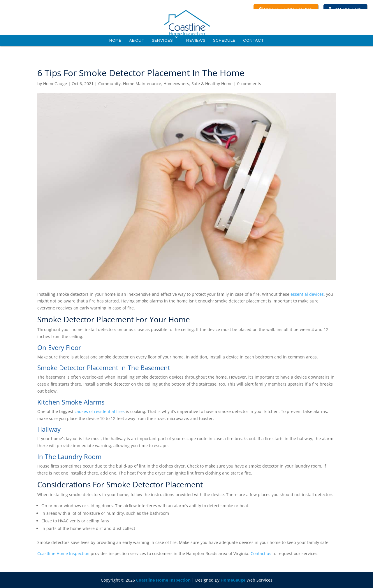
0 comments (249, 84)
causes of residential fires (100, 411)
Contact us (261, 553)
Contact (253, 43)
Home (115, 43)
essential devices (307, 294)
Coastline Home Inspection (63, 553)
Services (162, 43)
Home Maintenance (142, 84)
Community (109, 84)
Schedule (224, 43)
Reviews (196, 43)
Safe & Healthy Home (212, 84)
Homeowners (176, 84)
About (137, 43)
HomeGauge (55, 84)
